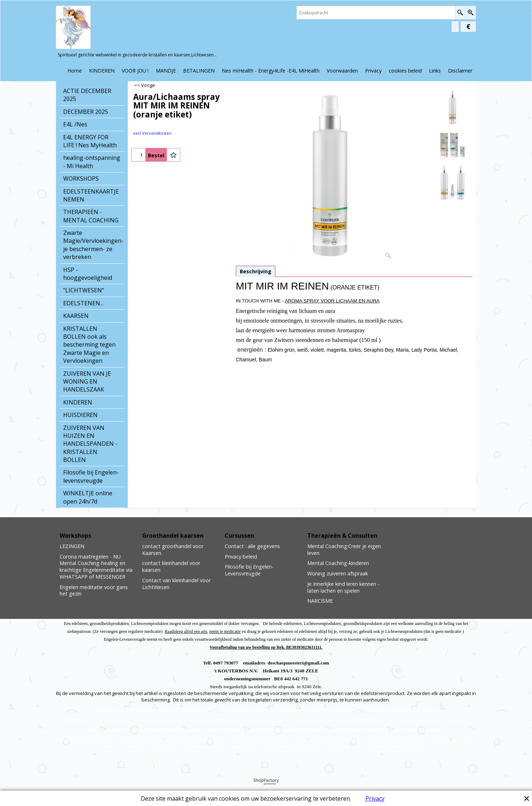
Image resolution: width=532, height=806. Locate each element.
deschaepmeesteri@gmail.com (298, 663)
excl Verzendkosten (152, 133)
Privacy (375, 798)
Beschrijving (256, 271)
